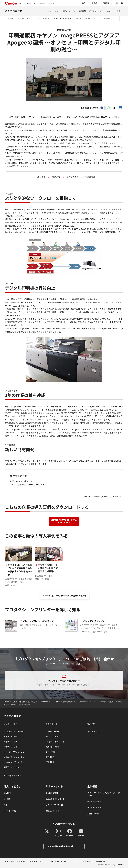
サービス (7, 799)
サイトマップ (22, 861)
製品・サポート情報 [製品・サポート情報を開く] (89, 3)
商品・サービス (69, 11)
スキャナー (78, 18)
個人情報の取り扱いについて (63, 861)
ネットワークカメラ (23, 18)
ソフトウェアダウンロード (56, 805)
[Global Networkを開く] (122, 3)
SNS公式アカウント (64, 824)
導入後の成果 (72, 177)
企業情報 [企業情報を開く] (106, 3)
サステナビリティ (94, 808)
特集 (5, 805)
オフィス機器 (51, 752)
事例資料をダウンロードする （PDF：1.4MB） (64, 521)
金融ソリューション (11, 737)
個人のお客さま (12, 786)
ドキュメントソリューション (15, 762)
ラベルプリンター (7, 18)
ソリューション (54, 11)
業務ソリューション (11, 767)
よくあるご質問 (52, 793)
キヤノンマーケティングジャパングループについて (104, 794)
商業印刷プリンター (53, 747)
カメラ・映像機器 (53, 732)
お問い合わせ (9, 861)
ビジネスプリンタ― (53, 737)
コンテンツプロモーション (42, 18)
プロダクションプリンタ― (56, 742)
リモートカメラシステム (93, 18)
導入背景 (41, 177)
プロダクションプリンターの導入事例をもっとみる (64, 596)
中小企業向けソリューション (15, 732)
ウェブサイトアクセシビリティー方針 (91, 861)
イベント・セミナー (114, 11)
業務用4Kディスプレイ (111, 18)
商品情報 (7, 793)
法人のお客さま (14, 11)
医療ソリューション (11, 742)
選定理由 (56, 177)
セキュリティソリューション (15, 757)
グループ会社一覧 (94, 801)
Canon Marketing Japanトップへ (64, 846)
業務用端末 (50, 757)
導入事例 (82, 11)
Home (6, 702)
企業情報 (92, 786)
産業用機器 (50, 762)
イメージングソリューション (15, 752)
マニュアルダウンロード (55, 799)
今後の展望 (90, 177)
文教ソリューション (11, 747)
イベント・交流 (10, 811)
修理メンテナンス (53, 811)
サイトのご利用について (39, 861)
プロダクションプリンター (62, 18)
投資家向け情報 (93, 814)
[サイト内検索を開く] (117, 3)
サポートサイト (54, 786)
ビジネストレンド (96, 11)
